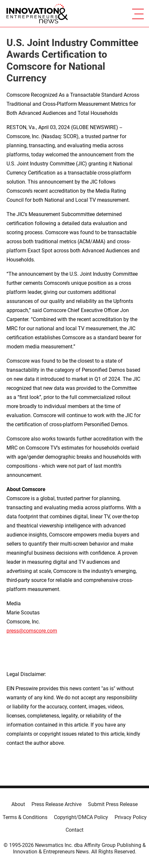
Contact (74, 830)
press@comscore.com (32, 631)
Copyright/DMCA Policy (81, 817)
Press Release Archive (56, 804)
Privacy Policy (131, 817)
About (18, 804)
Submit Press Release (113, 804)
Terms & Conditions (25, 817)
